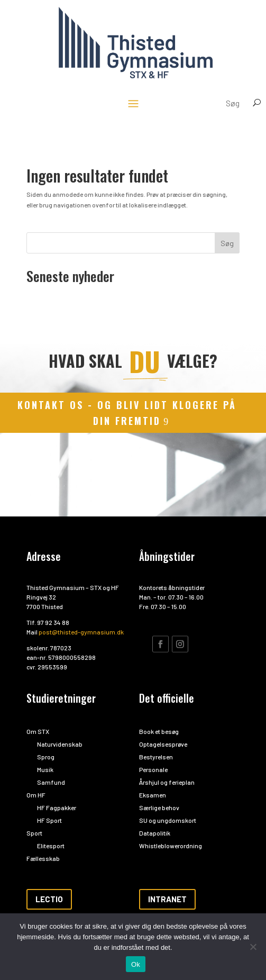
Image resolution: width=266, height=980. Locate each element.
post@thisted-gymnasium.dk (81, 632)
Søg (227, 243)
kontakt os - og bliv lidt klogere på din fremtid (127, 413)
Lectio (49, 899)
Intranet (167, 899)
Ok (136, 964)
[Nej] (253, 947)
